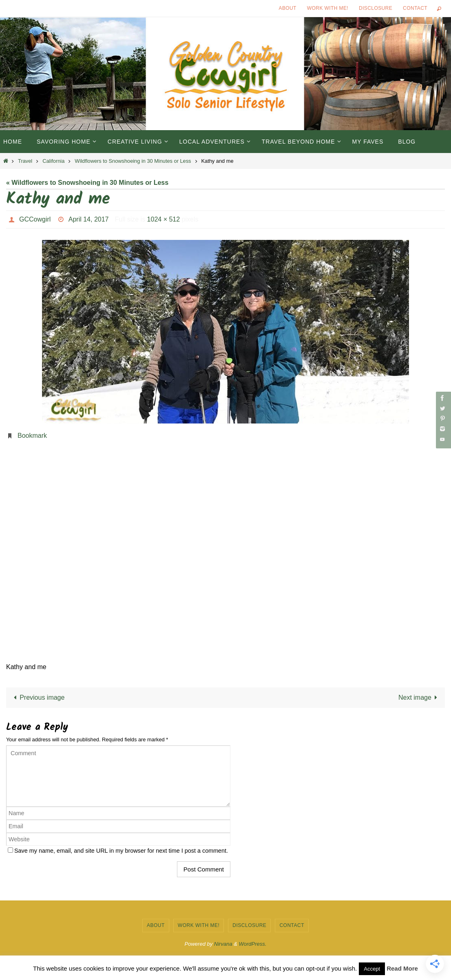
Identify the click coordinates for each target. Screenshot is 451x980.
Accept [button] (372, 969)
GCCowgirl (35, 219)
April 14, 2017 (89, 219)
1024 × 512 (164, 219)
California (53, 161)
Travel (25, 161)
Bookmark (32, 436)
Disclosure (376, 8)
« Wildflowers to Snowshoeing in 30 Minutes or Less (87, 183)
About (288, 8)
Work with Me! (328, 8)
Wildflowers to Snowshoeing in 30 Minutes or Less (133, 161)
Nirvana (223, 944)
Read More (402, 968)
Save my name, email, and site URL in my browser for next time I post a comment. (121, 851)
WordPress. (253, 944)
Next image (419, 697)
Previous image (38, 697)
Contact (415, 8)
